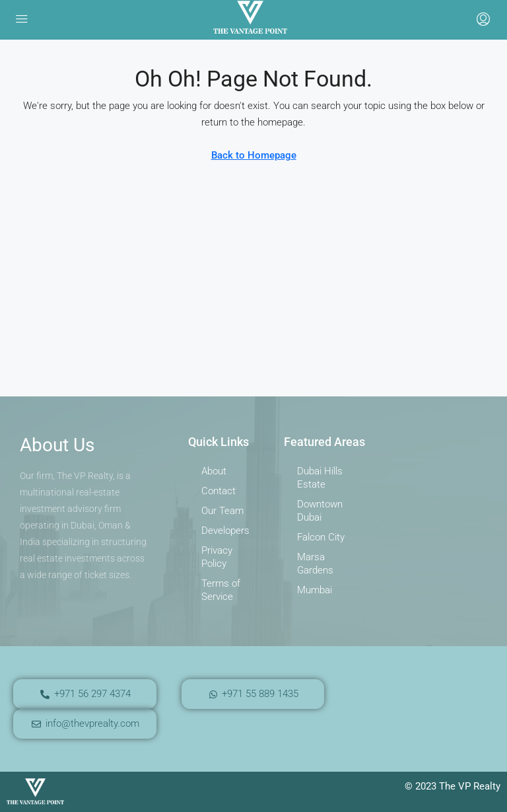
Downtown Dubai (320, 511)
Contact (219, 491)
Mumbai (315, 590)
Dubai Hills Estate (320, 478)
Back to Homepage (254, 155)
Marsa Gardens (315, 564)
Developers (225, 531)
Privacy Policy (217, 557)
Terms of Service (221, 590)
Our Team (222, 511)
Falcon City (321, 537)
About (214, 471)
